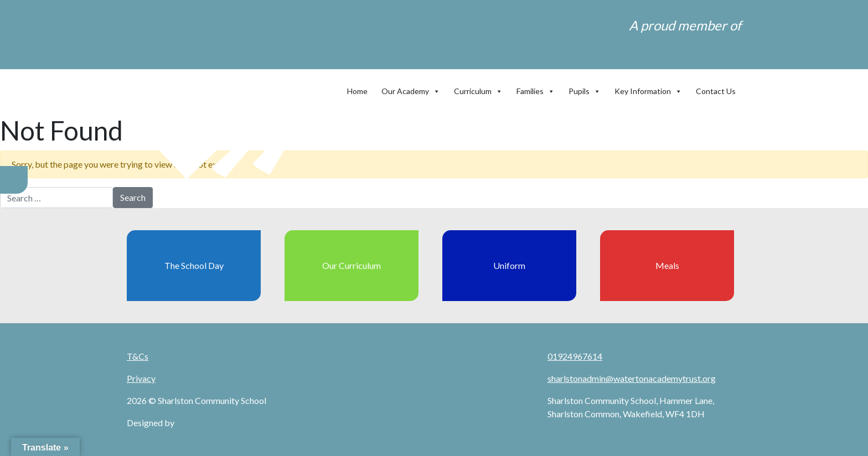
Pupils (585, 89)
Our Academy (411, 89)
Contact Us (716, 91)
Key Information (648, 89)
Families (536, 89)
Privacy (141, 378)
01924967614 (575, 356)
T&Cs (138, 356)
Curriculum (478, 89)
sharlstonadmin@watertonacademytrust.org (632, 378)
